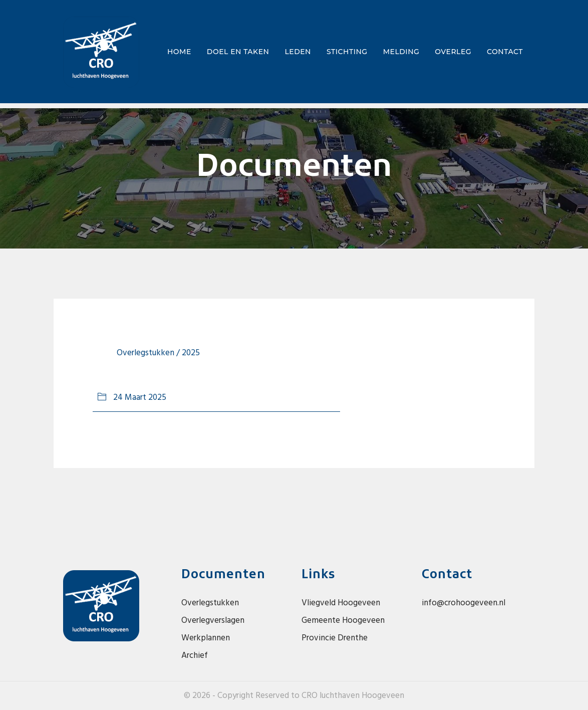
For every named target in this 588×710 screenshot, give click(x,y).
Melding (401, 52)
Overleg (453, 52)
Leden (298, 52)
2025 (191, 353)
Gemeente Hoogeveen (343, 621)
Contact (505, 52)
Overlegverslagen (213, 621)
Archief (195, 656)
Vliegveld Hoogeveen (341, 603)
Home (181, 51)
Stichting (347, 52)
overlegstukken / (149, 353)
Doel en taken (238, 52)
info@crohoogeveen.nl (464, 603)
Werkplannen (206, 638)
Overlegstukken (210, 603)
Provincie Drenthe (335, 638)
